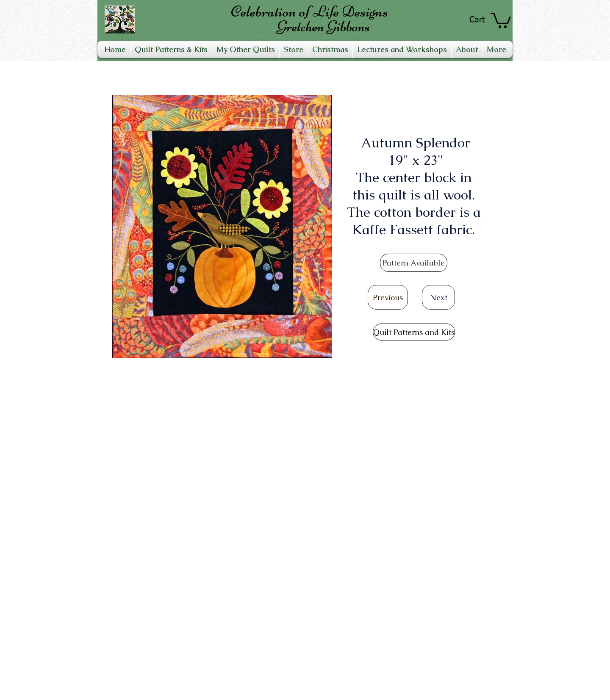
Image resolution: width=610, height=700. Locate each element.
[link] (501, 19)
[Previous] (388, 297)
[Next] (438, 297)
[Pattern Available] (414, 263)
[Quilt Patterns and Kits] (414, 332)
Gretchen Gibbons (323, 26)
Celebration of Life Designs (309, 11)
